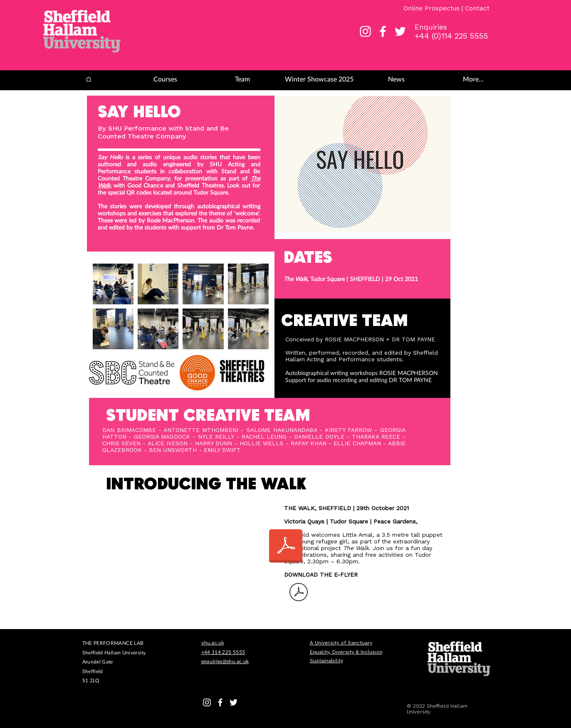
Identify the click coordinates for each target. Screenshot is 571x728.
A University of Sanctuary (341, 643)
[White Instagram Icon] (365, 31)
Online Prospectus (433, 8)
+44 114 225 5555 (223, 652)
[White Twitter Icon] (400, 31)
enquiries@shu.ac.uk (225, 661)
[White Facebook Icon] (383, 31)
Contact (477, 8)
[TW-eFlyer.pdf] (299, 593)
